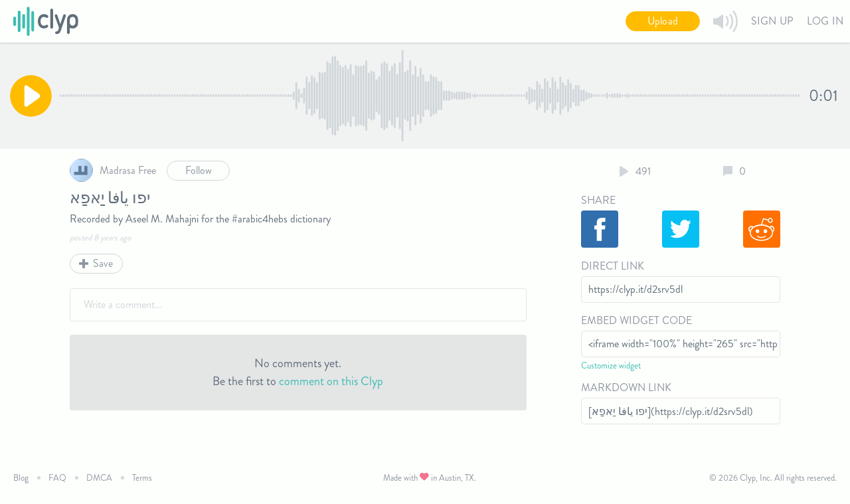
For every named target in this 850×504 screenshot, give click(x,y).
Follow (199, 170)
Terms (142, 478)
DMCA (99, 478)
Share (598, 200)
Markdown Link (626, 387)
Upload (663, 21)
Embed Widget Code (637, 320)
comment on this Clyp (331, 381)
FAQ (57, 478)
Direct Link (613, 266)
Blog (21, 478)
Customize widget (611, 366)
